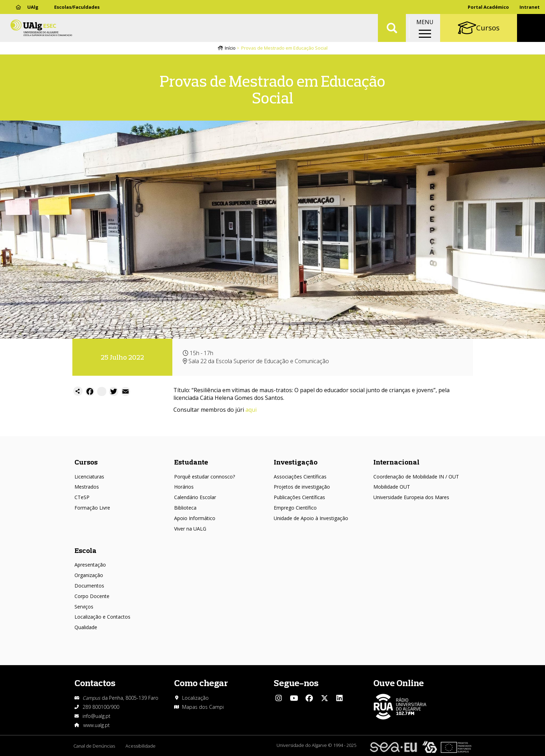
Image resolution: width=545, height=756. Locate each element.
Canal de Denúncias (94, 746)
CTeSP (82, 497)
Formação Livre (92, 508)
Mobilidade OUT (392, 487)
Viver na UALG (190, 529)
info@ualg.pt (96, 716)
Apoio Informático (195, 518)
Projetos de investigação (302, 487)
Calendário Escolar (195, 497)
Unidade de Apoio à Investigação (311, 518)
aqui (251, 410)
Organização (89, 575)
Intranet (530, 7)
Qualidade (86, 627)
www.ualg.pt (96, 725)
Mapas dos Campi (203, 707)
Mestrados (87, 487)
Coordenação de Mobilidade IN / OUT (416, 477)
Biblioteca (185, 508)
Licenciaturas (89, 477)
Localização (195, 698)
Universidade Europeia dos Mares (411, 497)
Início (230, 48)
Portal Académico (488, 7)
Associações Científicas (300, 477)
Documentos (89, 586)
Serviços (84, 607)
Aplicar (392, 28)
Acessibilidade (141, 746)
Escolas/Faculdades (77, 7)
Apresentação (90, 565)
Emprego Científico (295, 508)
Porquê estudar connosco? (205, 477)
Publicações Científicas (299, 497)
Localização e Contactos (102, 617)
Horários (184, 487)
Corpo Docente (92, 596)
